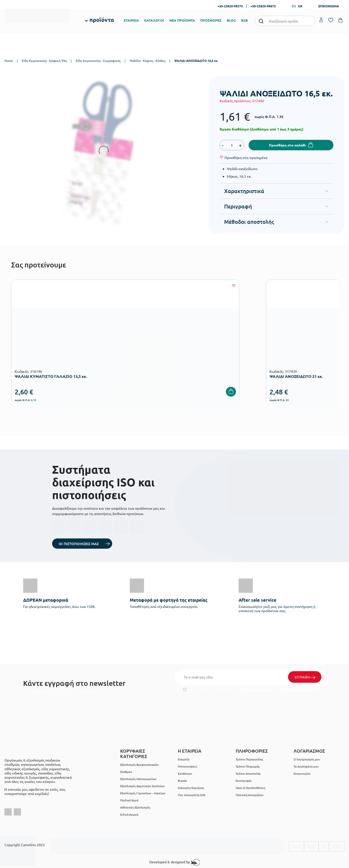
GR (300, 6)
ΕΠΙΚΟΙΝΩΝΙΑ (329, 6)
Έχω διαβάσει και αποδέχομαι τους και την (250, 690)
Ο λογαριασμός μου (307, 759)
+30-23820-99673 (263, 6)
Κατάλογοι (185, 773)
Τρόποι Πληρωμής (248, 766)
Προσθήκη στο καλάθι (287, 145)
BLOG (231, 20)
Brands (182, 781)
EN (294, 6)
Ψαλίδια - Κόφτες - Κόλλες (147, 61)
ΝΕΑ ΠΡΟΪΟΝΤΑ (182, 20)
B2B (245, 20)
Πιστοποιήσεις (188, 766)
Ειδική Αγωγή (129, 814)
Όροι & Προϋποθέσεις (251, 788)
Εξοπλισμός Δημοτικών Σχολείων (142, 786)
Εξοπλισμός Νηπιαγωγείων (138, 779)
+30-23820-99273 (230, 6)
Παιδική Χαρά (129, 800)
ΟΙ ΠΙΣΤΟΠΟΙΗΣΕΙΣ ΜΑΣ (79, 544)
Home (9, 61)
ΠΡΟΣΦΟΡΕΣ (211, 20)
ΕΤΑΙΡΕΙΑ (131, 20)
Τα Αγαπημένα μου (306, 766)
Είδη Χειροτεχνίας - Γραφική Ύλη (44, 61)
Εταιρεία (184, 759)
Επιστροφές (244, 781)
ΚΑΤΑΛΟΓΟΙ (154, 20)
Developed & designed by (175, 862)
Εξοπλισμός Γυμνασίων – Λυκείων (143, 793)
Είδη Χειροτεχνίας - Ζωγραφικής (98, 61)
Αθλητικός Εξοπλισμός (135, 807)
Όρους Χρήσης (256, 690)
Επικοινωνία (302, 773)
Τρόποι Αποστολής (248, 773)
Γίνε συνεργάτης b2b (192, 795)
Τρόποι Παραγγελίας (250, 759)
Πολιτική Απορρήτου (300, 690)
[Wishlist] (246, 157)
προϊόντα (102, 20)
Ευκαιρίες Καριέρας (191, 788)
